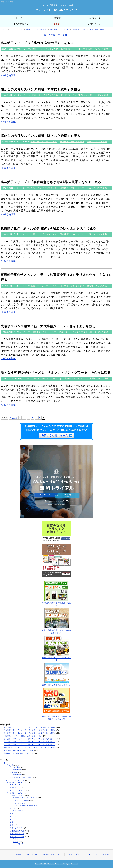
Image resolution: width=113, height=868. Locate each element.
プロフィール (94, 18)
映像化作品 (17, 769)
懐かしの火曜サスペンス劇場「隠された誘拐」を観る (41, 136)
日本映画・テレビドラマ (59, 29)
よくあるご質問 (73, 854)
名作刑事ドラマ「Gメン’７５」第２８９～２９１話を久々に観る (29, 733)
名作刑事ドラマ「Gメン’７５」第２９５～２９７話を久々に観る (29, 727)
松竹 (12, 814)
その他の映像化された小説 (20, 777)
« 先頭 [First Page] (13, 418)
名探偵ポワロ (15, 787)
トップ (19, 18)
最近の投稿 (50, 35)
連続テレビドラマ (17, 837)
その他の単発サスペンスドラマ (25, 797)
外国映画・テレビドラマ (16, 782)
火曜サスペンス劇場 (97, 29)
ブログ (56, 24)
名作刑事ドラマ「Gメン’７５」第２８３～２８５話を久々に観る (29, 742)
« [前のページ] (20, 418)
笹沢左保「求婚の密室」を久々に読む (19, 750)
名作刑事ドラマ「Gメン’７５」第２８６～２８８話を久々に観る (29, 739)
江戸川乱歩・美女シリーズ (27, 806)
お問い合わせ (94, 24)
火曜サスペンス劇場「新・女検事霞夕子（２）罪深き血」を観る (48, 326)
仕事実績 (56, 18)
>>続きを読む (9, 75)
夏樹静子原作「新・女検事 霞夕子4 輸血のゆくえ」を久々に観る (48, 228)
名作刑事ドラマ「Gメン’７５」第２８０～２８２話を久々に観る (29, 745)
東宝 (12, 822)
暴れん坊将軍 (18, 811)
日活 (12, 825)
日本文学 (10, 765)
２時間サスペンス (79, 29)
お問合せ (106, 854)
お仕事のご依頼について (19, 25)
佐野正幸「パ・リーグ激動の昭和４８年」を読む (23, 736)
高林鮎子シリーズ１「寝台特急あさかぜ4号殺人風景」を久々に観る (51, 182)
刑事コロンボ (15, 785)
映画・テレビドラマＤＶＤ (36, 29)
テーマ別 (62, 35)
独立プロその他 (16, 828)
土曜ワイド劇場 (19, 803)
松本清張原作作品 (17, 831)
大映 (12, 816)
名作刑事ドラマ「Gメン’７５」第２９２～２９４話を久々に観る (29, 730)
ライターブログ (16, 29)
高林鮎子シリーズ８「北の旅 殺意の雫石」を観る (37, 43)
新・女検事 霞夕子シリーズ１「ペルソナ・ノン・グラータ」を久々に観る (56, 372)
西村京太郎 (14, 767)
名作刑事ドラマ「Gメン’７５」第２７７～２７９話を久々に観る (29, 747)
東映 (12, 819)
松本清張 (13, 772)
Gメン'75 (20, 844)
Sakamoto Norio (56, 10)
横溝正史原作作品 (17, 834)
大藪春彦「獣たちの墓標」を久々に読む (20, 753)
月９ (15, 839)
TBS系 (16, 842)
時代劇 (13, 808)
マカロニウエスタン (18, 790)
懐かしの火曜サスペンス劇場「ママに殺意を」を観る (41, 89)
